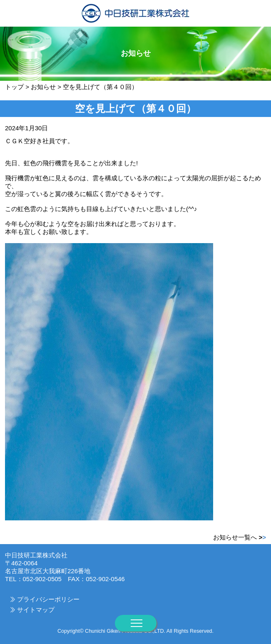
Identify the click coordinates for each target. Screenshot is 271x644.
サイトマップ (36, 610)
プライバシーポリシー (48, 599)
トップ (14, 87)
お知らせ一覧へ (240, 537)
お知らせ (43, 87)
